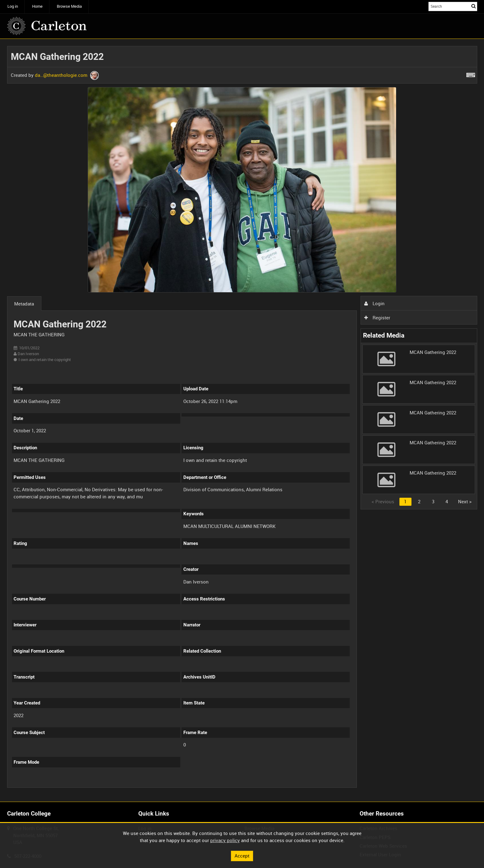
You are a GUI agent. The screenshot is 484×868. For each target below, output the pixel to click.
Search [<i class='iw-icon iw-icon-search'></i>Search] (474, 6)
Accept (242, 856)
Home (37, 6)
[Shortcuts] (471, 74)
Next (465, 501)
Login (374, 303)
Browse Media (69, 6)
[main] (242, 420)
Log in (13, 6)
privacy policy (225, 840)
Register (377, 318)
